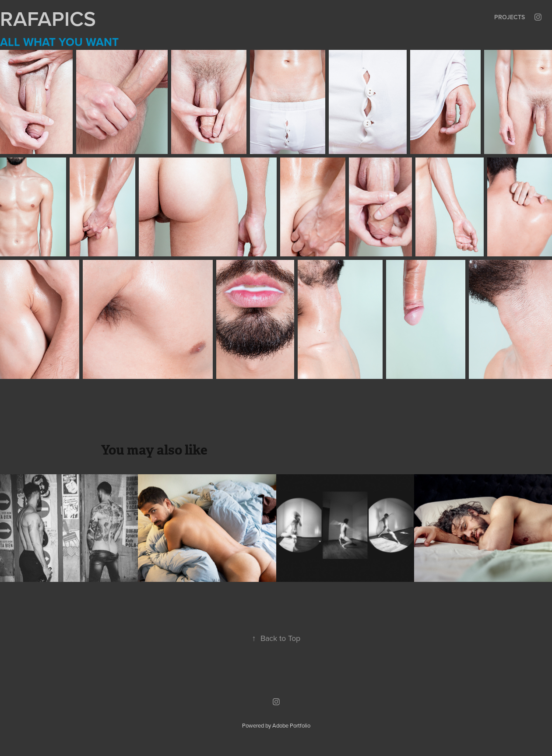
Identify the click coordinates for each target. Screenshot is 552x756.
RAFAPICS (48, 18)
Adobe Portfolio (291, 725)
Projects (510, 17)
